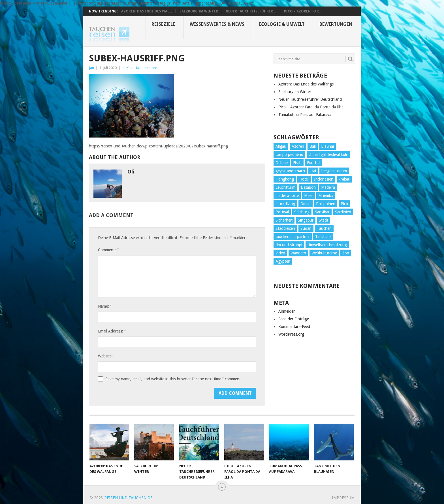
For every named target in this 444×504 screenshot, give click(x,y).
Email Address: (112, 331)
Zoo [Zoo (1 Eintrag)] (346, 253)
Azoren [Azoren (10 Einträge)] (298, 146)
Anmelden (287, 311)
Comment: (108, 250)
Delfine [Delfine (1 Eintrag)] (282, 163)
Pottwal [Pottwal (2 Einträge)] (282, 212)
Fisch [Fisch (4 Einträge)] (297, 163)
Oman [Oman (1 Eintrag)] (306, 204)
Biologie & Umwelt (282, 24)
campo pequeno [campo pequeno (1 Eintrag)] (289, 155)
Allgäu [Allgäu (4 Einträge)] (281, 146)
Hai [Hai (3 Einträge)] (313, 171)
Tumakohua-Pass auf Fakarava (305, 115)
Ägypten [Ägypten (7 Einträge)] (283, 261)
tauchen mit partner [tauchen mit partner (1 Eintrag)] (293, 237)
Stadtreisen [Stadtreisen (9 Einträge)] (285, 228)
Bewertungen (336, 24)
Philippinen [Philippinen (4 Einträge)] (326, 204)
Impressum (343, 498)
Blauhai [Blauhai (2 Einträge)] (327, 146)
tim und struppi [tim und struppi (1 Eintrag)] (289, 245)
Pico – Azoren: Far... (303, 11)
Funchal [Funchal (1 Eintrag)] (314, 163)
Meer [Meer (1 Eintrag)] (309, 196)
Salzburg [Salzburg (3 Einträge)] (302, 212)
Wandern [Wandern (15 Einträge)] (298, 253)
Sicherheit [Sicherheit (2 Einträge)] (284, 220)
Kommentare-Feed (294, 327)
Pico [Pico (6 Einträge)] (344, 204)
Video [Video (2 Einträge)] (280, 253)
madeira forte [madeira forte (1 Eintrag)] (287, 196)
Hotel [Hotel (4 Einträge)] (304, 179)
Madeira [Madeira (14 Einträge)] (328, 187)
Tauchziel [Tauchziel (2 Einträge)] (323, 237)
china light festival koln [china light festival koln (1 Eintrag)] (328, 155)
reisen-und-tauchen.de (128, 498)
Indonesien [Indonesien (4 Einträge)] (324, 179)
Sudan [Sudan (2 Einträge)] (306, 228)
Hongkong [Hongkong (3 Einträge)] (285, 179)
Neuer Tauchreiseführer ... (251, 11)
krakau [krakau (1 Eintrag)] (344, 179)
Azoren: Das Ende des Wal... (147, 11)
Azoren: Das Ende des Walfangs (306, 84)
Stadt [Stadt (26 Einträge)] (324, 220)
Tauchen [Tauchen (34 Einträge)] (324, 228)
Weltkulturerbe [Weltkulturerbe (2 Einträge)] (324, 253)
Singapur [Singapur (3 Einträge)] (306, 220)
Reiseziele (163, 24)
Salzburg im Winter (199, 11)
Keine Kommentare (142, 68)
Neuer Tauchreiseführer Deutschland (310, 99)
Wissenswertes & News (217, 24)
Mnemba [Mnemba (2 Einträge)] (326, 196)
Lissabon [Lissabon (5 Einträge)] (308, 187)
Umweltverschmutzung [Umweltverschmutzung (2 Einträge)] (327, 245)
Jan (91, 68)
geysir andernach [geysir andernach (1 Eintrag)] (290, 171)
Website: (105, 356)
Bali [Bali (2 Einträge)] (313, 146)
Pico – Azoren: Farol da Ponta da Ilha (311, 107)
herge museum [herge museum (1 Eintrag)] (334, 171)
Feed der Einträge (294, 319)
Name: (105, 306)
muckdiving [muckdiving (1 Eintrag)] (285, 204)
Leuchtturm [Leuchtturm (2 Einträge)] (285, 187)
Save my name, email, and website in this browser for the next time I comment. (174, 379)
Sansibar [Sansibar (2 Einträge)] (322, 212)
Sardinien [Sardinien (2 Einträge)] (343, 212)
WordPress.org (291, 334)
